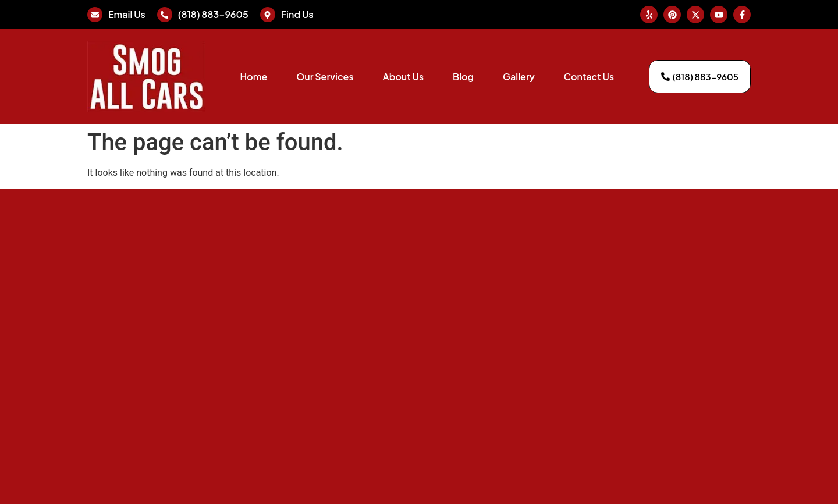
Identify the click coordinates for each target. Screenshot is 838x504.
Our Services (325, 77)
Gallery (519, 77)
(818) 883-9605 (213, 14)
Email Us (127, 14)
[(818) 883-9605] (165, 15)
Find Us (297, 14)
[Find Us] (268, 15)
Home (253, 77)
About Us (403, 77)
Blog (463, 77)
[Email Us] (95, 15)
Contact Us (589, 77)
